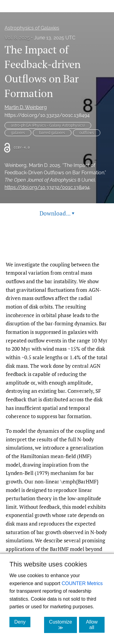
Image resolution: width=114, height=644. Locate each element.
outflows (87, 133)
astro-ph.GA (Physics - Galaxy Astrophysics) (48, 125)
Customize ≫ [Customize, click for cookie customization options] (63, 625)
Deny (22, 622)
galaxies (18, 133)
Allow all (95, 625)
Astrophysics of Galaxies (32, 28)
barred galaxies (52, 133)
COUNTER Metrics (82, 583)
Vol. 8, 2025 (17, 38)
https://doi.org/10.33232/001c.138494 (47, 115)
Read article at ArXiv (57, 246)
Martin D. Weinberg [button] (26, 107)
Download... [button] (57, 213)
